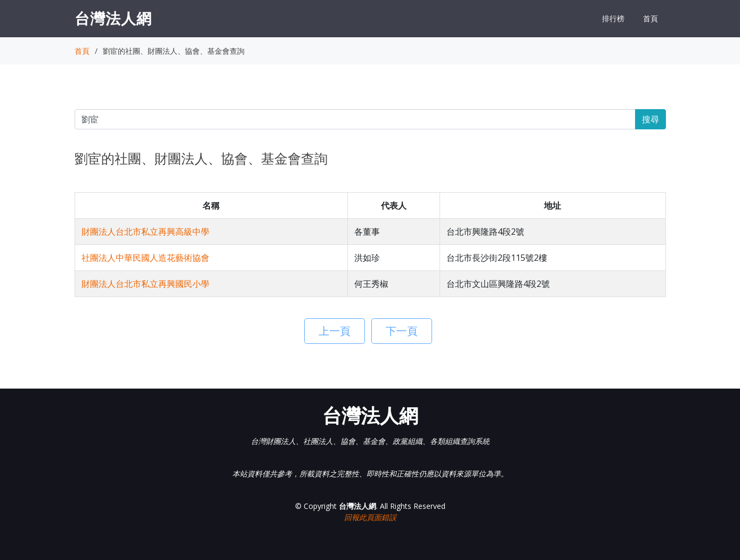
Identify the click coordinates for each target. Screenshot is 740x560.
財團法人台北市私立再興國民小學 (145, 284)
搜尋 (650, 119)
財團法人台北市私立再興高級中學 (145, 232)
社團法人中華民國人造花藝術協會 (145, 258)
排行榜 (613, 18)
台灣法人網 (113, 18)
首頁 (650, 18)
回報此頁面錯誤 (370, 517)
